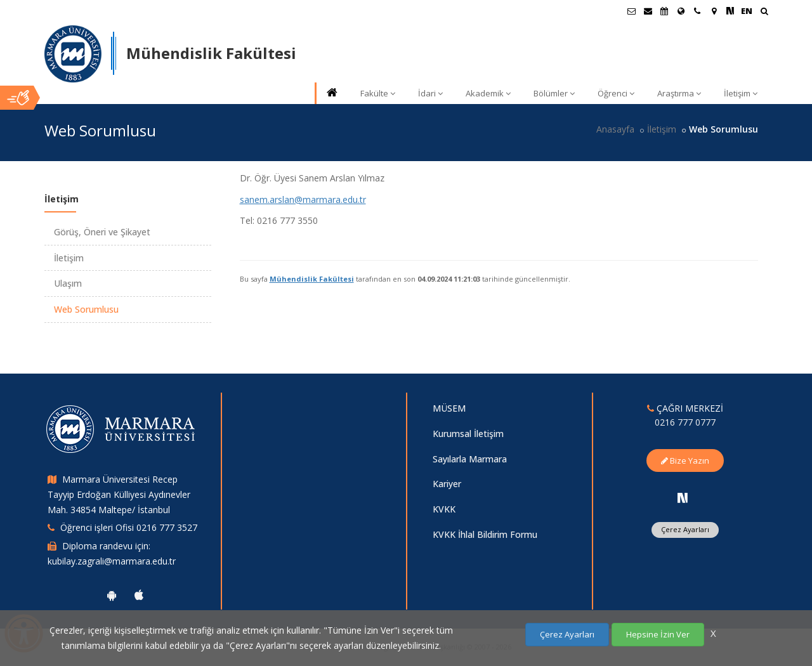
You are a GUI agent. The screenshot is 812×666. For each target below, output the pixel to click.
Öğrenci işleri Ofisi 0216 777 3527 (129, 527)
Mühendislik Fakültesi (312, 279)
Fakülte (378, 93)
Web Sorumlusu (86, 309)
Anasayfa (615, 129)
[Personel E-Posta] (648, 11)
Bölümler (554, 93)
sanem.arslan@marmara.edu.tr (303, 199)
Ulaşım (68, 283)
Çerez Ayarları (685, 529)
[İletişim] (697, 11)
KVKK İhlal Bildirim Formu (485, 534)
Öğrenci (616, 93)
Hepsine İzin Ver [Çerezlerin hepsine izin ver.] (658, 634)
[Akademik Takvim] (664, 11)
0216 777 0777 (685, 422)
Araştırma (679, 93)
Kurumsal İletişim (468, 434)
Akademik (488, 93)
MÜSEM (449, 408)
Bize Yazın (685, 460)
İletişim (741, 93)
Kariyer (447, 484)
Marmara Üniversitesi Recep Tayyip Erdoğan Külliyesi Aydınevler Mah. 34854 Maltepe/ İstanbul (119, 494)
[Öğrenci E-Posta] (631, 11)
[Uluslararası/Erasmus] (681, 11)
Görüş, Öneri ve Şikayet (102, 232)
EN (747, 11)
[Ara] (764, 12)
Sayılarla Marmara (470, 459)
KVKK (444, 509)
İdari (430, 93)
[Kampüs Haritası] (714, 11)
